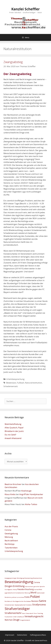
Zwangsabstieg (13, 62)
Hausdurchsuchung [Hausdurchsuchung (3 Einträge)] (25, 589)
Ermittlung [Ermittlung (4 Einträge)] (19, 586)
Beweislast (11, 383)
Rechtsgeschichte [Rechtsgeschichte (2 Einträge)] (18, 601)
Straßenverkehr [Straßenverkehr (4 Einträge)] (13, 613)
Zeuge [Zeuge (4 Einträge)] (16, 620)
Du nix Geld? (10, 435)
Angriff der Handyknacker (31, 494)
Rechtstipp (10, 544)
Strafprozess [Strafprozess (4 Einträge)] (39, 605)
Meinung (9, 537)
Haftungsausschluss (38, 635)
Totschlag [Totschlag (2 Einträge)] (40, 613)
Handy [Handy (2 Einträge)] (15, 590)
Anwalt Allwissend (13, 438)
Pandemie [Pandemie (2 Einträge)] (8, 597)
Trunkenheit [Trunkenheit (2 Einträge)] (8, 617)
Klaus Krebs (10, 494)
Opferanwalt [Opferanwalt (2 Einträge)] (41, 593)
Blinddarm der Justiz (14, 431)
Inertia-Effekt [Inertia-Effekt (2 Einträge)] (38, 590)
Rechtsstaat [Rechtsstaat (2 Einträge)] (27, 601)
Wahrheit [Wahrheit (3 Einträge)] (9, 620)
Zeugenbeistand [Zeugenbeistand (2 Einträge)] (25, 620)
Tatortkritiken (11, 548)
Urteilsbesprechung (15, 379)
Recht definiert (11, 541)
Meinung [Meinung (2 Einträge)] (27, 593)
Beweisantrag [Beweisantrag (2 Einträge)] (28, 578)
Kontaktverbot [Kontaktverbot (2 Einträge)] (20, 593)
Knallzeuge (26, 491)
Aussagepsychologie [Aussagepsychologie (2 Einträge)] (11, 578)
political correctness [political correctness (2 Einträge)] (18, 597)
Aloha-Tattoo (31, 504)
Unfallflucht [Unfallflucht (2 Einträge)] (21, 617)
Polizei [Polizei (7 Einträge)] (35, 597)
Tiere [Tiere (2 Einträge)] (35, 613)
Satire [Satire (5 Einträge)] (43, 601)
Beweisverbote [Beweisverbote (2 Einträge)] (37, 578)
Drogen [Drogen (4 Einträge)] (9, 586)
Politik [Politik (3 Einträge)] (27, 597)
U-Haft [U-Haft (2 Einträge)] (15, 617)
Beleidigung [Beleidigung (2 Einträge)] (20, 578)
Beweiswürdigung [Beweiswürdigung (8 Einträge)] (19, 582)
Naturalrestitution (33, 383)
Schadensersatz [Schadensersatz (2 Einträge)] (9, 605)
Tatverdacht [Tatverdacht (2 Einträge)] (30, 613)
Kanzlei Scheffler (25, 9)
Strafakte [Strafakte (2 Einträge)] (29, 605)
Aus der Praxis (11, 526)
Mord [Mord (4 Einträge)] (33, 592)
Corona (8, 530)
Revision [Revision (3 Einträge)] (35, 601)
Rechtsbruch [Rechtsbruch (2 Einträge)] (9, 601)
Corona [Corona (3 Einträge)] (37, 582)
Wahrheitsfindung (13, 424)
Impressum (10, 635)
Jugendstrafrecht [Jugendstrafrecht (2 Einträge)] (10, 593)
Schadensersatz (11, 386)
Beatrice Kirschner (13, 484)
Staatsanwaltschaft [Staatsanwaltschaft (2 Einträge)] (20, 605)
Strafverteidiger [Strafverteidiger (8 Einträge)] (17, 609)
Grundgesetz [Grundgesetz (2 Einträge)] (9, 590)
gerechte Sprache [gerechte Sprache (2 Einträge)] (39, 587)
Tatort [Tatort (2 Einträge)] (24, 613)
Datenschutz (22, 635)
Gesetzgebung (11, 533)
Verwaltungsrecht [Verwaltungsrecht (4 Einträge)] (34, 616)
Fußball (20, 383)
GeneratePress (41, 640)
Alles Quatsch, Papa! (14, 428)
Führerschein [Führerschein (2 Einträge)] (29, 587)
